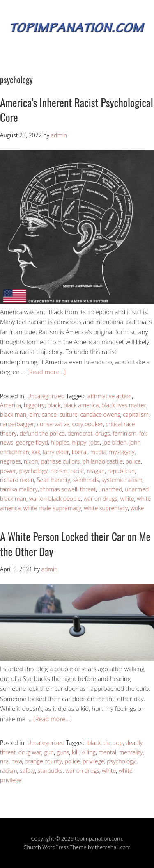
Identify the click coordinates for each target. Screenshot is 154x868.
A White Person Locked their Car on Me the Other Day (75, 544)
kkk (36, 452)
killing (88, 752)
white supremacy (106, 508)
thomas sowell (59, 489)
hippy (79, 442)
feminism (124, 433)
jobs (94, 442)
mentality (131, 752)
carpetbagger (17, 424)
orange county (43, 761)
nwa (17, 761)
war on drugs (100, 499)
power (8, 471)
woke (137, 508)
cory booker (88, 424)
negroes (10, 461)
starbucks (50, 771)
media (98, 452)
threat (88, 489)
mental (107, 752)
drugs (103, 433)
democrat (80, 433)
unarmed (110, 489)
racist (77, 471)
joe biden (115, 442)
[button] (77, 227)
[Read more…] (46, 372)
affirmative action (110, 396)
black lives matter (124, 405)
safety (27, 771)
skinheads (86, 480)
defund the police (42, 433)
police (133, 461)
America (10, 405)
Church (32, 847)
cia (107, 743)
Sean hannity (54, 480)
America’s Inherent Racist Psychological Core (77, 110)
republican (121, 471)
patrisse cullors (60, 461)
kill (75, 752)
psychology (33, 471)
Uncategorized (46, 396)
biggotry (34, 405)
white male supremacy (52, 508)
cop (118, 743)
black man (13, 415)
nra (4, 761)
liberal (80, 452)
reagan (96, 471)
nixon (31, 461)
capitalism (136, 415)
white (127, 499)
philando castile (103, 461)
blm (34, 415)
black (54, 405)
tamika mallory (19, 489)
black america (81, 405)
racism (59, 471)
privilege (93, 761)
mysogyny (122, 452)
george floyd (32, 442)
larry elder (56, 452)
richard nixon (17, 480)
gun (49, 752)
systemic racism (122, 480)
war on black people (55, 499)
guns (63, 752)
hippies (60, 442)
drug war (30, 752)
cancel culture (60, 415)
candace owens (100, 415)
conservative (53, 424)
